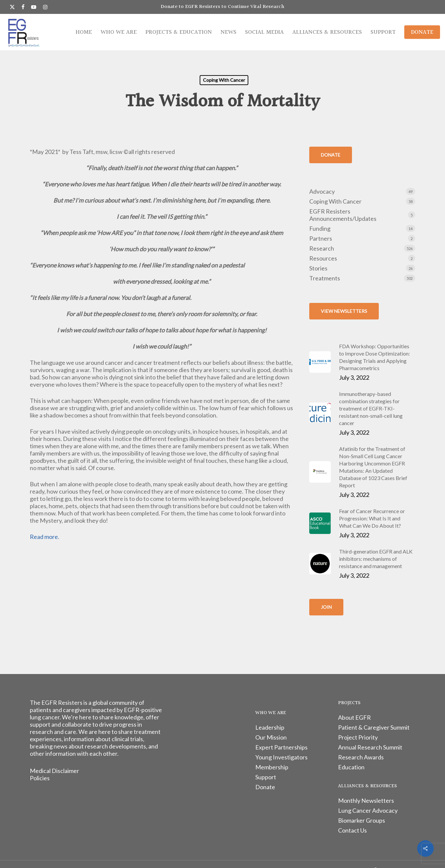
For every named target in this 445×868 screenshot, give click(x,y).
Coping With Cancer (224, 80)
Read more (44, 537)
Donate (265, 787)
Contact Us (352, 830)
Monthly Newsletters (366, 800)
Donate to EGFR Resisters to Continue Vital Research (222, 7)
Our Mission (271, 737)
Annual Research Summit (370, 747)
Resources (323, 258)
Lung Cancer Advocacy (368, 810)
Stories (318, 268)
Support (266, 777)
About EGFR (354, 717)
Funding (320, 228)
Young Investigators (281, 757)
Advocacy (322, 191)
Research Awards (361, 757)
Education (351, 767)
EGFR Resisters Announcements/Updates (343, 215)
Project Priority (358, 737)
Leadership (270, 727)
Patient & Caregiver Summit (374, 727)
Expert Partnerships (281, 747)
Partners (321, 238)
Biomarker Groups (362, 820)
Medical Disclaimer (54, 771)
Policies (40, 778)
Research (322, 248)
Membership (272, 767)
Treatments (325, 278)
